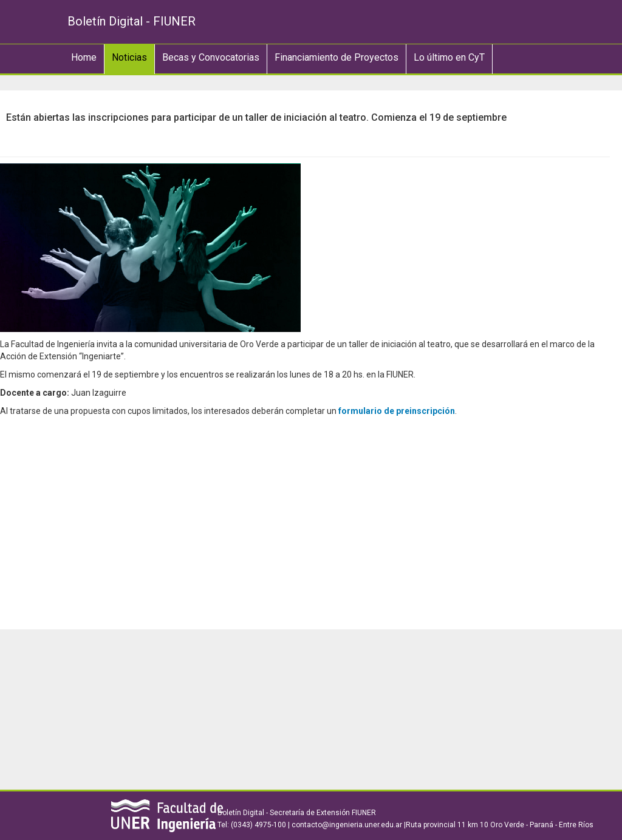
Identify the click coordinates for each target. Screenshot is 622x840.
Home (84, 57)
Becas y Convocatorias (211, 57)
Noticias (129, 57)
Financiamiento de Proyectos (337, 57)
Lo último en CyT (449, 57)
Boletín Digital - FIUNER (132, 21)
